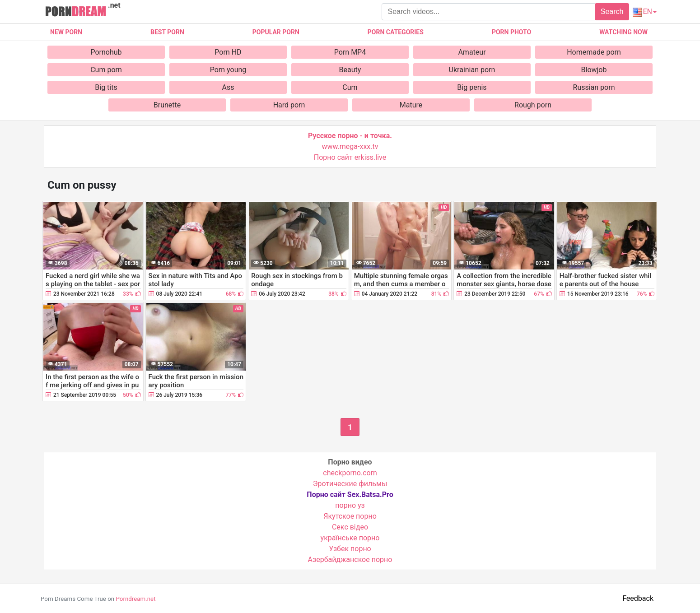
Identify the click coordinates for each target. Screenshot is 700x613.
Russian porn (594, 87)
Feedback (638, 598)
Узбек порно (350, 549)
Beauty (350, 70)
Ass (228, 87)
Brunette (167, 105)
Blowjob (594, 70)
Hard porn (289, 105)
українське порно (350, 538)
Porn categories (396, 32)
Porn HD (228, 52)
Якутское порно (350, 516)
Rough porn (533, 105)
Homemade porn (594, 52)
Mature (411, 105)
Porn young (228, 70)
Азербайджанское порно (350, 560)
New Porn (66, 32)
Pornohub (106, 52)
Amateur (472, 52)
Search (612, 12)
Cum (350, 87)
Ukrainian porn (472, 70)
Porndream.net (135, 599)
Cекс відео (350, 527)
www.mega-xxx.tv (350, 146)
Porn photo (511, 32)
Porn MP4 (350, 52)
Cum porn (106, 70)
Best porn (167, 32)
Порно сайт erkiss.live (350, 157)
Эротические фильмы (350, 484)
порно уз (350, 505)
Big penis (472, 87)
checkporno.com (350, 473)
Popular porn (276, 32)
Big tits (106, 87)
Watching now (623, 32)
